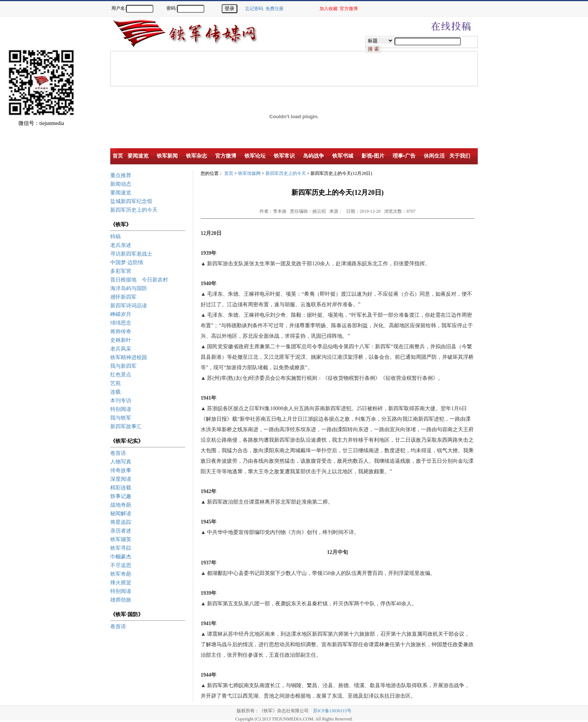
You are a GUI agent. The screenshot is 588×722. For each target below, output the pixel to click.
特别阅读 (121, 409)
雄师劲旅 (121, 600)
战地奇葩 (121, 505)
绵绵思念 (121, 323)
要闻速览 (121, 193)
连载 (115, 392)
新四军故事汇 (126, 426)
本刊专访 (121, 401)
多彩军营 (121, 271)
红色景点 (121, 375)
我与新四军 (123, 366)
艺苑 (115, 383)
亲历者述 (121, 531)
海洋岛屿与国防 (129, 288)
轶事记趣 (121, 496)
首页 (229, 173)
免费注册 (274, 9)
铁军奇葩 (121, 574)
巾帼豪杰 (121, 557)
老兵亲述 (121, 245)
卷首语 (118, 453)
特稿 (115, 237)
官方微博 (349, 9)
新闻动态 (121, 184)
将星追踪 (121, 522)
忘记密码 (254, 9)
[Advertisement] (562, 146)
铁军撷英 (121, 539)
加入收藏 (328, 9)
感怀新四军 (123, 297)
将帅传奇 (121, 332)
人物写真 (121, 462)
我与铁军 (121, 418)
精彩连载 (121, 488)
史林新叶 (121, 340)
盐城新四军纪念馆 (131, 201)
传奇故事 (121, 470)
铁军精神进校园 (129, 357)
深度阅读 (121, 479)
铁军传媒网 (249, 173)
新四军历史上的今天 (134, 210)
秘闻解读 (121, 514)
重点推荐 (121, 175)
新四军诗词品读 (129, 306)
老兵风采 (121, 349)
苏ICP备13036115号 (332, 711)
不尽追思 (121, 565)
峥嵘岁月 (121, 314)
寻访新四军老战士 (131, 254)
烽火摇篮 (121, 583)
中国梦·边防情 (127, 262)
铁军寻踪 (121, 548)
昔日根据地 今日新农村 (139, 280)
